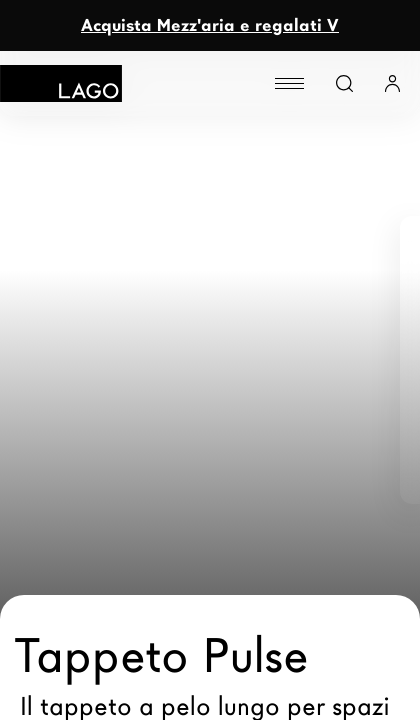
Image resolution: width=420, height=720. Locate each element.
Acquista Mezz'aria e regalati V (210, 25)
